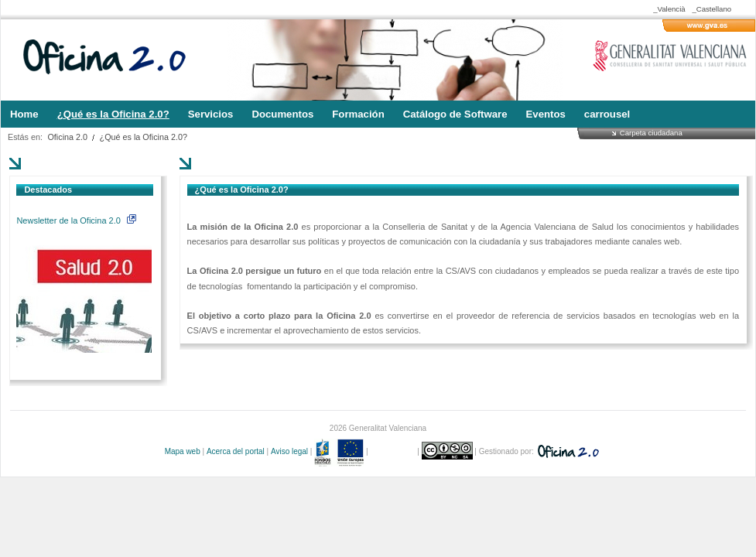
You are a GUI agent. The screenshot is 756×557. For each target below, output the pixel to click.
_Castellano (712, 9)
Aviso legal (289, 451)
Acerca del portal (236, 451)
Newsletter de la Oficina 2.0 (76, 220)
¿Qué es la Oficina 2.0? (144, 137)
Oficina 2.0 (67, 137)
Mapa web (183, 451)
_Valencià (669, 9)
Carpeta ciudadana (651, 133)
